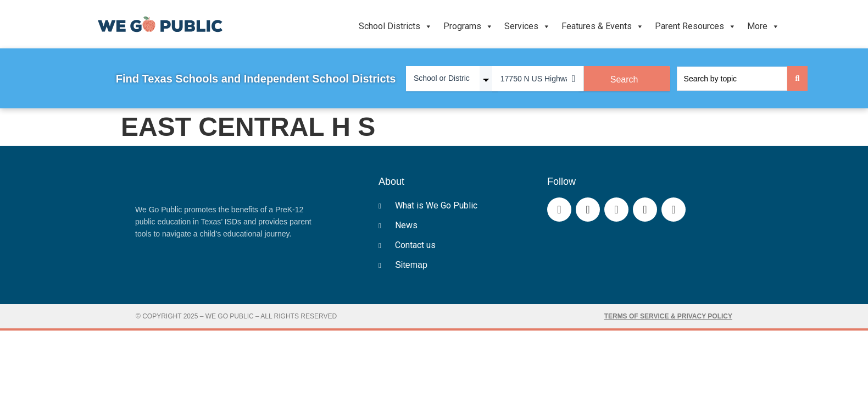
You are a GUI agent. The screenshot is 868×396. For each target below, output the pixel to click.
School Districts (396, 26)
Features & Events (603, 26)
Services (527, 26)
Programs (468, 26)
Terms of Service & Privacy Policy (668, 316)
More (763, 26)
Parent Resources (695, 26)
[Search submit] (798, 78)
